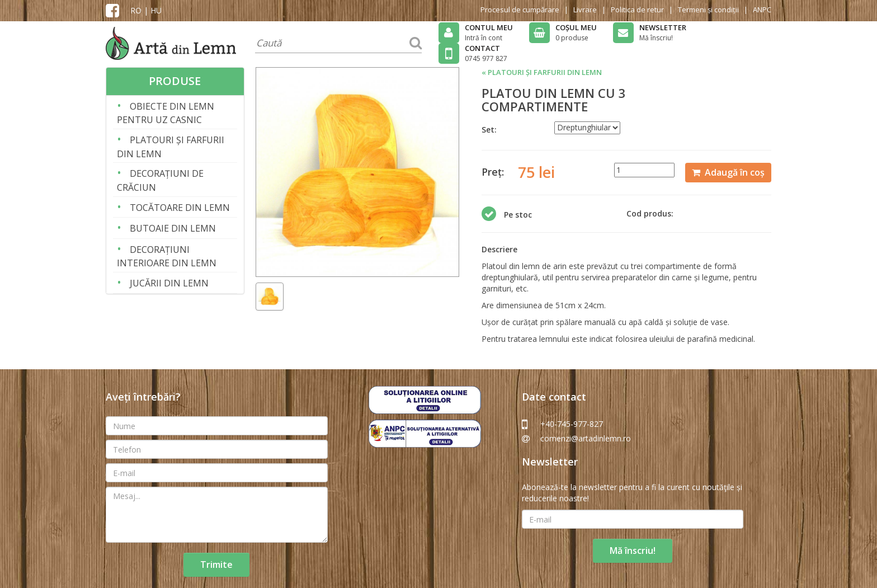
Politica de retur (637, 10)
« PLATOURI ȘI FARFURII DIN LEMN (542, 72)
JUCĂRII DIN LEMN (163, 282)
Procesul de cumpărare (520, 10)
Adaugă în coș (728, 172)
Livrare (585, 10)
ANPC (762, 10)
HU (156, 10)
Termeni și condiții (708, 10)
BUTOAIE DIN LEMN (166, 227)
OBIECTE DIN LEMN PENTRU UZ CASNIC (166, 112)
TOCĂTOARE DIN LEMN (173, 207)
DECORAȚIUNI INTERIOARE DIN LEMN (167, 255)
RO (136, 10)
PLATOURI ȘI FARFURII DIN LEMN (171, 146)
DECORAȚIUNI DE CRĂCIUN (160, 179)
